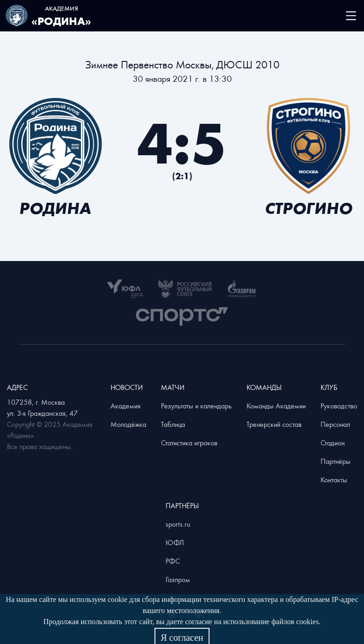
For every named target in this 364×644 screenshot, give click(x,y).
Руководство (339, 406)
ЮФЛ (175, 542)
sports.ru (178, 524)
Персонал (335, 424)
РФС (173, 561)
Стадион (333, 443)
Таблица (173, 424)
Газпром (178, 579)
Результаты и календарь (196, 406)
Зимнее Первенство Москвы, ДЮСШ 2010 (182, 64)
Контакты (334, 480)
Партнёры (336, 461)
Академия (126, 406)
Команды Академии (276, 406)
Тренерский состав (274, 424)
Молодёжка (128, 424)
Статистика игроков (189, 443)
